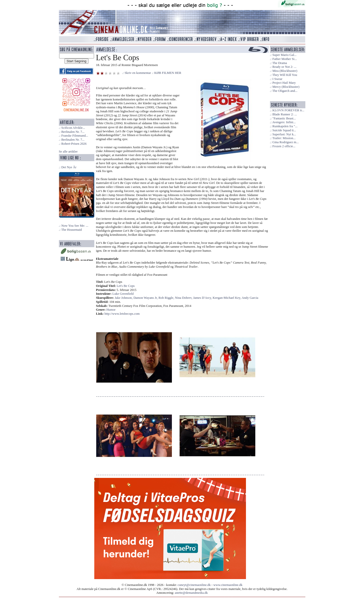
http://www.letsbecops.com (122, 314)
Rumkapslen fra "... (285, 126)
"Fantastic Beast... (284, 118)
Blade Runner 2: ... (285, 114)
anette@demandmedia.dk (191, 593)
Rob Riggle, (167, 298)
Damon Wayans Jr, (146, 298)
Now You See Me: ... (75, 226)
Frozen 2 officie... (284, 146)
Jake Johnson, (124, 298)
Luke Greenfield (123, 294)
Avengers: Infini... (284, 122)
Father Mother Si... (285, 59)
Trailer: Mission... (284, 138)
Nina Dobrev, (184, 298)
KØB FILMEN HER (168, 73)
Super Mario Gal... (284, 55)
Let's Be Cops (126, 286)
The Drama (280, 63)
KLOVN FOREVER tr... (288, 110)
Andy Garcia (250, 298)
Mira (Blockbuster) (285, 71)
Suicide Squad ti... (284, 130)
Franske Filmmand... (75, 136)
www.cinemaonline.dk (228, 585)
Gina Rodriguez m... (285, 142)
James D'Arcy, (203, 298)
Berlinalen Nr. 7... (73, 132)
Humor (111, 310)
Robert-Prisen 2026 (74, 144)
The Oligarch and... (285, 91)
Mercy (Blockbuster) (286, 87)
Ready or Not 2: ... (284, 67)
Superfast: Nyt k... (284, 134)
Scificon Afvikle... (73, 128)
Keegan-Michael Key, (227, 298)
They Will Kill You (285, 75)
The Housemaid (71, 230)
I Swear (277, 79)
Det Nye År (69, 167)
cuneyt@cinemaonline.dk (194, 585)
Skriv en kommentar (138, 73)
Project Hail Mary (284, 83)
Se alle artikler (68, 152)
